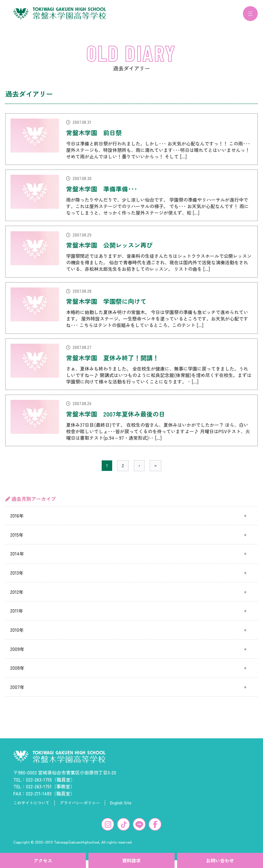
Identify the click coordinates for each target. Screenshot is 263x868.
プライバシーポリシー (80, 807)
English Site (121, 807)
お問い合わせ (220, 860)
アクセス (43, 860)
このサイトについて (31, 807)
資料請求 (131, 860)
